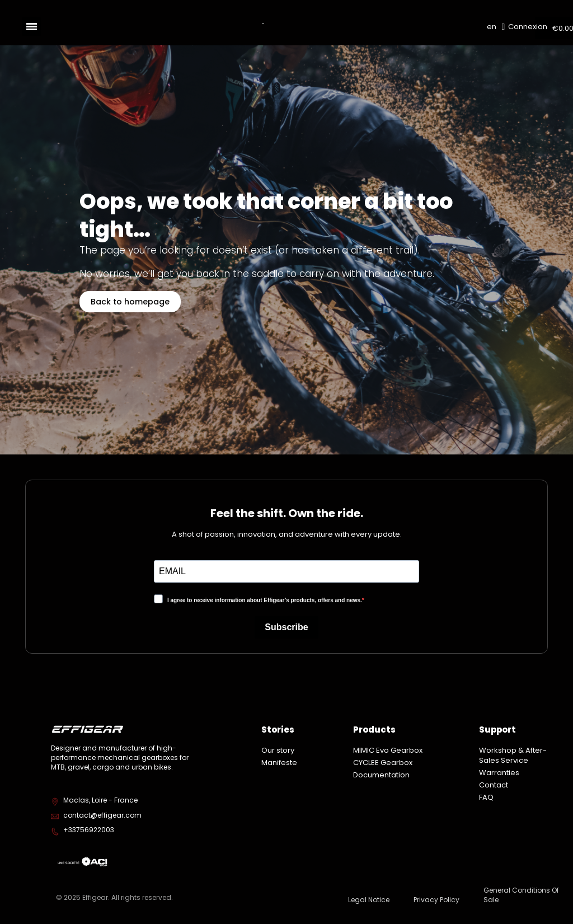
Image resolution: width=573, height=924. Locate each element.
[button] (130, 302)
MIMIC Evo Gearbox (388, 750)
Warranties (499, 773)
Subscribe (286, 627)
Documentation (381, 775)
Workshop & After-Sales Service (513, 755)
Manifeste (279, 763)
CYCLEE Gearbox (383, 763)
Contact (494, 785)
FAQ (486, 797)
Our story (278, 750)
